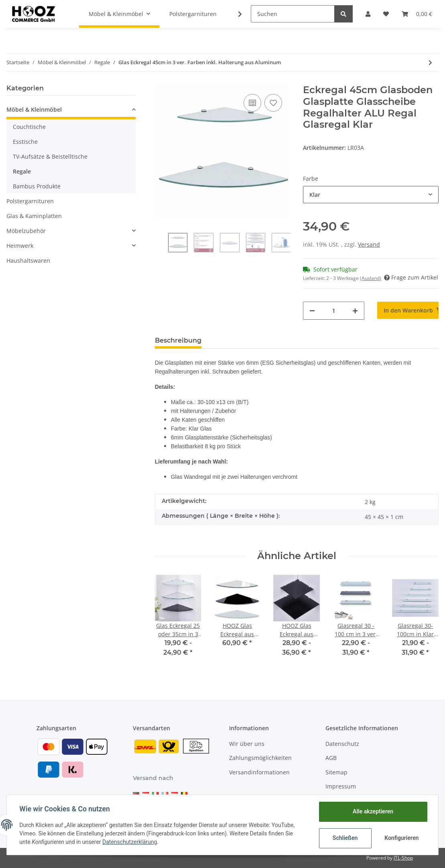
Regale (22, 171)
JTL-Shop (403, 858)
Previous (162, 247)
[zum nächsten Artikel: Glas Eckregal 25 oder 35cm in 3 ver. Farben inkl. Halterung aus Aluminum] (430, 62)
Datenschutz (342, 744)
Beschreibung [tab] (178, 340)
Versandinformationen (259, 772)
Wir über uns (247, 744)
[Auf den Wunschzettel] (273, 103)
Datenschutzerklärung (130, 842)
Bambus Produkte (37, 186)
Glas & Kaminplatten (34, 216)
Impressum (341, 786)
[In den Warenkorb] (408, 310)
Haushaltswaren (28, 260)
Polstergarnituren (30, 201)
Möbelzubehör (26, 231)
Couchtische (29, 127)
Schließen (345, 838)
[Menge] (334, 311)
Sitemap (336, 772)
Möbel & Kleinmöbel (34, 109)
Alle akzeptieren (373, 811)
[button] (368, 14)
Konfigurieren (401, 838)
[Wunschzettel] (386, 14)
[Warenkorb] (417, 14)
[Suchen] (293, 14)
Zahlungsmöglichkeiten (260, 758)
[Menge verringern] (312, 311)
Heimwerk (20, 246)
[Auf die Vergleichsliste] (252, 103)
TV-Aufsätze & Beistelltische (50, 156)
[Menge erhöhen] (355, 311)
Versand (369, 244)
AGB (331, 758)
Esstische (25, 142)
